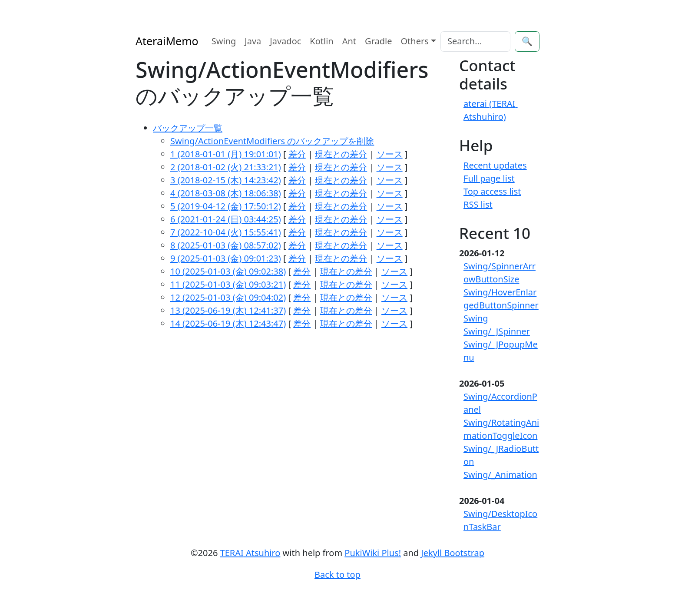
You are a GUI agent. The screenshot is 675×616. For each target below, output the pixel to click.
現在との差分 (341, 154)
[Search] (475, 41)
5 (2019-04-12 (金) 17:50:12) (226, 206)
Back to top (337, 575)
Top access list (492, 191)
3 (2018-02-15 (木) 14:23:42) (226, 180)
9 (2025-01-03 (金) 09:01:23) (226, 258)
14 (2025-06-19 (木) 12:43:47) (228, 323)
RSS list (478, 204)
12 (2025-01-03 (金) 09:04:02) (228, 297)
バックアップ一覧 (188, 128)
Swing (224, 41)
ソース (390, 154)
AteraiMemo (167, 41)
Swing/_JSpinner (497, 331)
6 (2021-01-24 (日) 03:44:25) (226, 219)
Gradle (378, 41)
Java (253, 41)
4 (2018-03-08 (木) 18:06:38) (226, 193)
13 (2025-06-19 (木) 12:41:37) (228, 310)
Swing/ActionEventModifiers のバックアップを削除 (272, 141)
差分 (297, 154)
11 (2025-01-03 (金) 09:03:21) (228, 284)
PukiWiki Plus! (373, 553)
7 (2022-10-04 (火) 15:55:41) (226, 232)
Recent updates (495, 165)
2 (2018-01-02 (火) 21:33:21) (226, 167)
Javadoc (285, 41)
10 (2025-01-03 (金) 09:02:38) (228, 271)
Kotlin (321, 41)
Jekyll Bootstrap (453, 553)
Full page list (489, 178)
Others (415, 41)
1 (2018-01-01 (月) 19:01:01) (226, 154)
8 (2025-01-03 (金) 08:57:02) (226, 245)
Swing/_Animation (500, 475)
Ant (349, 41)
